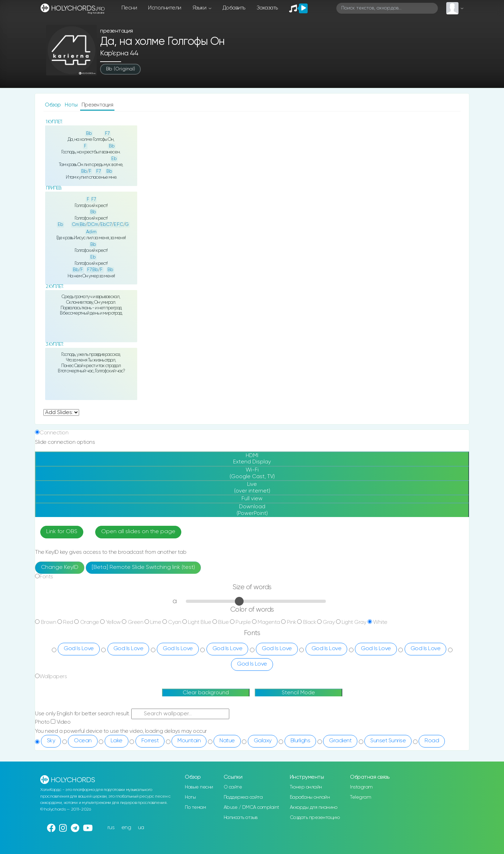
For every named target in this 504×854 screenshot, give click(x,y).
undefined (61, 412)
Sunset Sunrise (388, 741)
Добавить (234, 8)
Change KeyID (60, 567)
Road (432, 741)
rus (111, 828)
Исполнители (165, 8)
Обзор (53, 105)
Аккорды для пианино (314, 807)
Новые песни (199, 787)
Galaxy (263, 741)
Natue (227, 741)
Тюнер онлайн (306, 787)
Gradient (340, 741)
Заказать (267, 8)
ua (141, 828)
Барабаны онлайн (310, 797)
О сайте (233, 787)
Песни (129, 8)
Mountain (189, 741)
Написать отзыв (241, 818)
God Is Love (79, 649)
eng (126, 828)
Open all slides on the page (138, 532)
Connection (54, 433)
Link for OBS (62, 532)
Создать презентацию (315, 818)
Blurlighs (300, 741)
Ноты (72, 105)
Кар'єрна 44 (119, 53)
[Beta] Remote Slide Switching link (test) (143, 567)
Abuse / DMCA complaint (251, 807)
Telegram (360, 797)
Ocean (83, 741)
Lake (117, 741)
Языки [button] (200, 8)
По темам (195, 807)
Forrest (150, 741)
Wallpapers (53, 677)
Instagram (361, 787)
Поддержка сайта (243, 797)
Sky (51, 741)
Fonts (46, 577)
